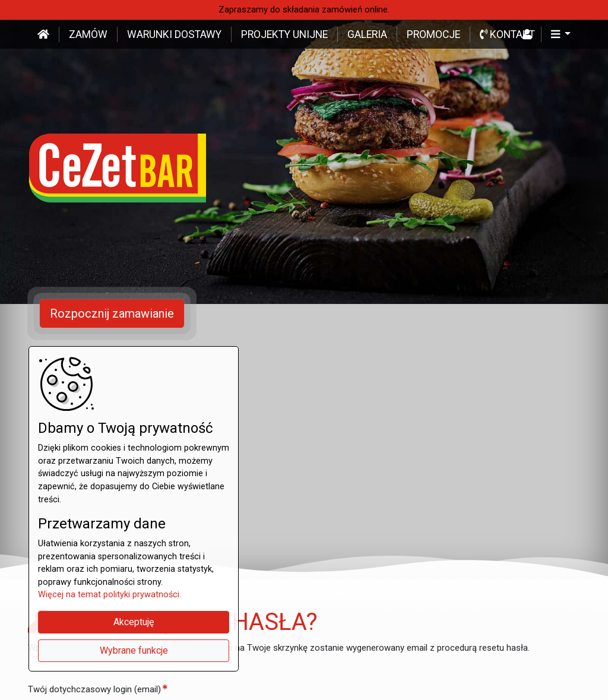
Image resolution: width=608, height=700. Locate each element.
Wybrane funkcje (134, 650)
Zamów (88, 34)
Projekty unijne (284, 34)
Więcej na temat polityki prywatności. (110, 595)
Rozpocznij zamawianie (112, 313)
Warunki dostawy (174, 34)
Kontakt (507, 34)
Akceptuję (134, 622)
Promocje (433, 34)
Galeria (367, 34)
